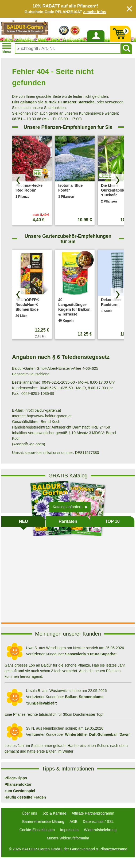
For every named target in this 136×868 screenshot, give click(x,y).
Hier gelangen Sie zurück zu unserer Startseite (53, 102)
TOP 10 (112, 521)
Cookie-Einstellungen (37, 830)
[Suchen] (127, 49)
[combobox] (68, 49)
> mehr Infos (95, 12)
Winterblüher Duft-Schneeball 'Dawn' (98, 734)
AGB (73, 822)
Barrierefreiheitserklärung (43, 822)
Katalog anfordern (68, 507)
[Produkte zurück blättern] (19, 180)
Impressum (69, 830)
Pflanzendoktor (18, 784)
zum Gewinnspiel (20, 791)
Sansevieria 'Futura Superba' (91, 654)
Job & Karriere (54, 813)
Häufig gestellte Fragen (25, 797)
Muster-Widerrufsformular (68, 838)
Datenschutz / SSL (98, 822)
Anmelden (96, 42)
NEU (24, 521)
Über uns (30, 813)
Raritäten (68, 521)
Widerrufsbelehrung (100, 830)
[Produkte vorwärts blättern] (117, 180)
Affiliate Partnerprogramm (93, 813)
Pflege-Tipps (16, 778)
